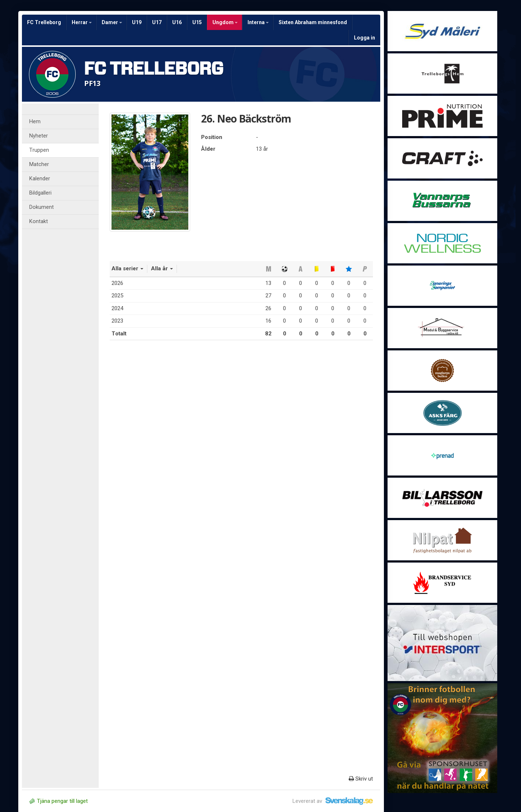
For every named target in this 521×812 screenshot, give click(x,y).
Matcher (39, 164)
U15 (197, 22)
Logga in (365, 38)
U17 (157, 22)
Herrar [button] (82, 22)
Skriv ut (361, 779)
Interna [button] (258, 22)
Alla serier (127, 268)
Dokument (41, 207)
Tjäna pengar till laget (58, 801)
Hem (35, 122)
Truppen (39, 150)
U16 (177, 22)
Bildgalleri (40, 193)
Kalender (40, 179)
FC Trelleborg (44, 22)
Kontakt (39, 221)
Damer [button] (112, 22)
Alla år (162, 268)
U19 (137, 22)
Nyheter (39, 136)
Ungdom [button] (225, 22)
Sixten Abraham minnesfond (313, 22)
